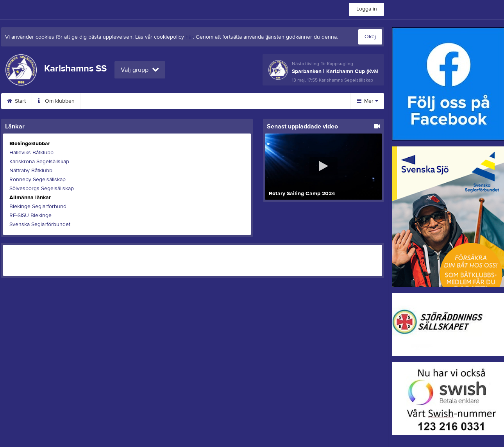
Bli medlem (307, 101)
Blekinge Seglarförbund (38, 207)
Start (16, 101)
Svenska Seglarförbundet (40, 224)
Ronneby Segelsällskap (38, 180)
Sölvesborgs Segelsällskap (42, 189)
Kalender (101, 101)
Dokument (263, 101)
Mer (367, 101)
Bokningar (144, 101)
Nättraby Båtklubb (31, 171)
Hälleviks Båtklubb (31, 153)
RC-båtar (186, 101)
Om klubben (56, 101)
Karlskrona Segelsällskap (39, 162)
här (189, 37)
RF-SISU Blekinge (30, 215)
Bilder (223, 101)
